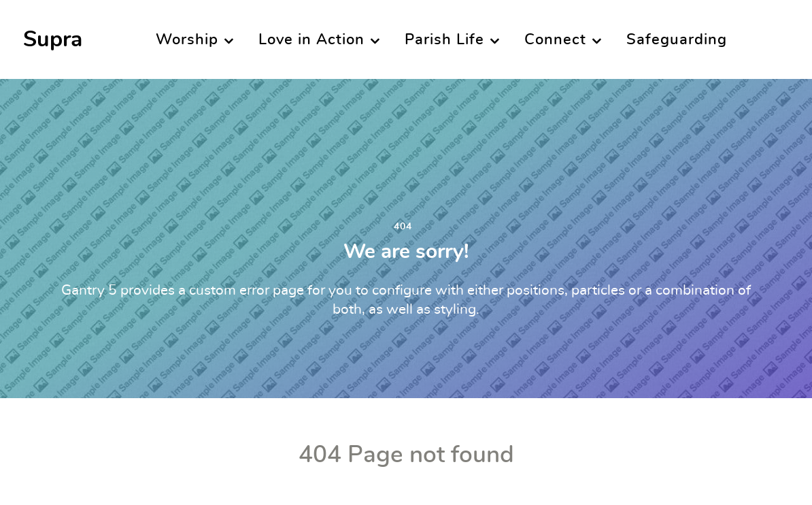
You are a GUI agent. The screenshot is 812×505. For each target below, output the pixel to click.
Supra (53, 39)
